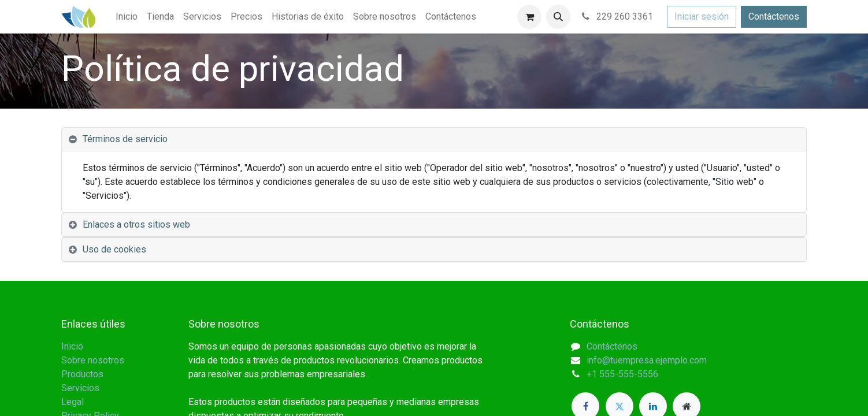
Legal (73, 402)
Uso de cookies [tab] (114, 249)
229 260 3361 (616, 16)
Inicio (72, 346)
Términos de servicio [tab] (125, 139)
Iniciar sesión (702, 16)
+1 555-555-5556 (622, 374)
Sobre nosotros (93, 360)
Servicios (80, 388)
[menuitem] (127, 17)
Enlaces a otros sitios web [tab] (136, 224)
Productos (82, 374)
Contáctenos (774, 16)
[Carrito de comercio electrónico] (529, 17)
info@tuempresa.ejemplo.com (647, 360)
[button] (558, 17)
